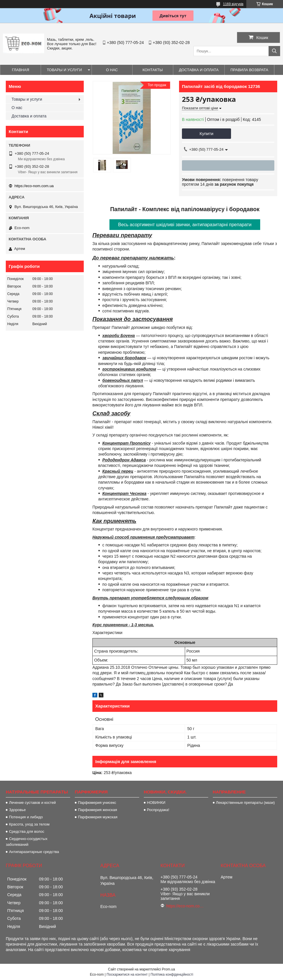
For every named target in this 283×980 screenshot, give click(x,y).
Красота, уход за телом (29, 824)
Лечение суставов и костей (32, 803)
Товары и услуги (64, 70)
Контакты (152, 70)
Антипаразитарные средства (34, 852)
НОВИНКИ (156, 803)
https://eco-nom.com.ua (34, 186)
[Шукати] (274, 51)
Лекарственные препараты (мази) (245, 803)
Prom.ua (169, 969)
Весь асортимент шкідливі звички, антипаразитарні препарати (185, 225)
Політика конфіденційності (172, 975)
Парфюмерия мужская (98, 817)
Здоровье (17, 810)
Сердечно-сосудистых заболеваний (27, 842)
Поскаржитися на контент (127, 975)
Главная (21, 70)
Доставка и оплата (199, 70)
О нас (112, 70)
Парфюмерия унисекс (97, 803)
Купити (206, 133)
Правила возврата (249, 70)
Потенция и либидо (26, 817)
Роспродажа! (158, 810)
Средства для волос (27, 831)
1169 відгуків (233, 4)
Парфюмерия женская (97, 810)
